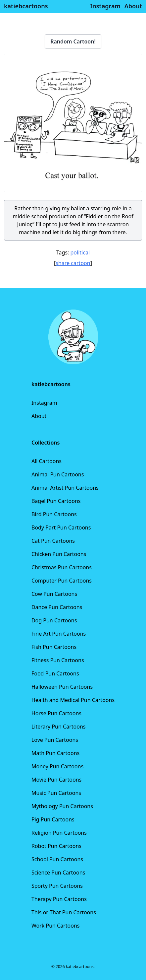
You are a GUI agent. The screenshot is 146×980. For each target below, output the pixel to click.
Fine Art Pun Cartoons (59, 634)
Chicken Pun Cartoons (59, 554)
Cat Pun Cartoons (53, 541)
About (39, 416)
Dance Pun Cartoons (57, 607)
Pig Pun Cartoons (53, 819)
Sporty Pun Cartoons (57, 886)
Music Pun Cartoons (56, 793)
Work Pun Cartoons (56, 926)
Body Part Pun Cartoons (61, 527)
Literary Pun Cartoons (59, 727)
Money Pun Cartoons (57, 766)
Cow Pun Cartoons (54, 594)
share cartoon (73, 263)
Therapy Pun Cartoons (59, 899)
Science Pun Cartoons (58, 873)
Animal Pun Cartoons (58, 474)
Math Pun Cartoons (55, 753)
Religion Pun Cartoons (59, 833)
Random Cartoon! (73, 41)
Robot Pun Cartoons (56, 846)
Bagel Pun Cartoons (56, 501)
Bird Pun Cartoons (54, 514)
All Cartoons (47, 461)
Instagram (44, 403)
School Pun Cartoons (57, 859)
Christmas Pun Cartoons (62, 567)
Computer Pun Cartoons (62, 581)
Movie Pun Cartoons (56, 780)
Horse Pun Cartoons (56, 713)
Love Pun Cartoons (55, 740)
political (80, 252)
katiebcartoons (26, 6)
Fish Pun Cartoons (54, 647)
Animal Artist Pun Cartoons (65, 488)
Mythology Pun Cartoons (62, 806)
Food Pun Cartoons (55, 673)
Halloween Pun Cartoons (62, 687)
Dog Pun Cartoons (54, 620)
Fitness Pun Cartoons (58, 660)
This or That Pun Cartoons (64, 912)
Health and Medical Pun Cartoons (73, 700)
